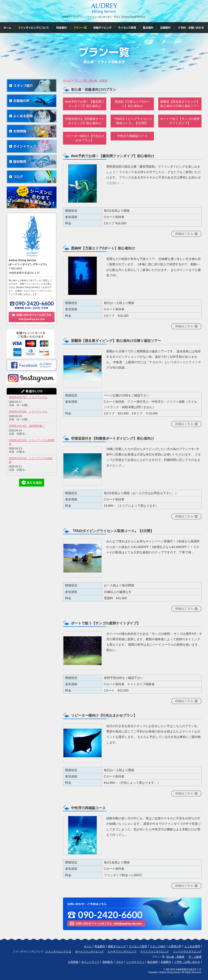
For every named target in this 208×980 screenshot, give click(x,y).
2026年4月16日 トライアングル (28, 412)
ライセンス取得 (138, 946)
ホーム (88, 946)
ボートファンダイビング (89, 952)
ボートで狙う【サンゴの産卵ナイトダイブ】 (180, 121)
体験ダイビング (117, 946)
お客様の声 (175, 946)
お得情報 (73, 962)
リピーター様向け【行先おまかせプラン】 (85, 138)
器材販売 (108, 962)
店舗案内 (166, 962)
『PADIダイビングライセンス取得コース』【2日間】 (132, 121)
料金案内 (100, 946)
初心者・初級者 (175, 957)
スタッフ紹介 (158, 946)
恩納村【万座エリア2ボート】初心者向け (132, 104)
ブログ (119, 962)
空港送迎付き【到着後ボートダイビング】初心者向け (85, 121)
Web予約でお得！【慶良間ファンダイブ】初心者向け (85, 104)
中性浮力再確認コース (132, 136)
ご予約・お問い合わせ (187, 962)
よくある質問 (192, 946)
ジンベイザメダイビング (187, 952)
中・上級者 (195, 957)
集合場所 (153, 962)
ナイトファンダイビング (155, 952)
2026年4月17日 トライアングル (28, 397)
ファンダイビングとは (58, 952)
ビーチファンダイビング (122, 952)
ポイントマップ (90, 962)
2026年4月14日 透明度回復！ (27, 426)
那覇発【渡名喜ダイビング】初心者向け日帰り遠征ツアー (180, 104)
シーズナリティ (135, 962)
